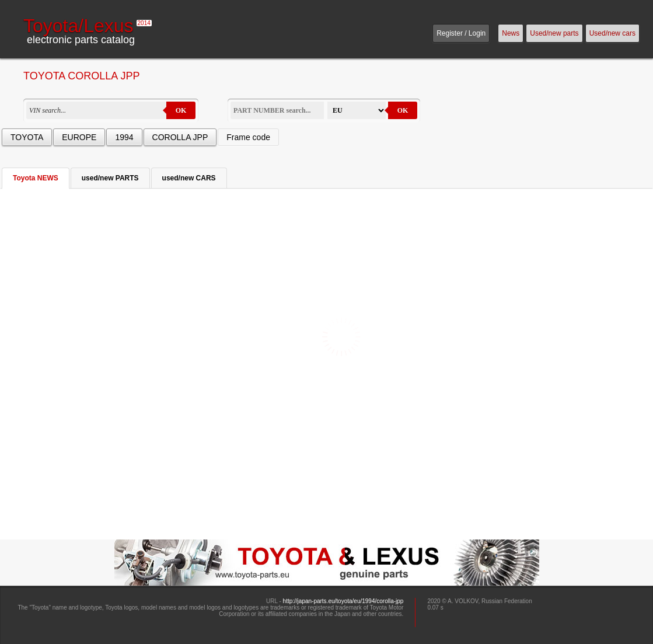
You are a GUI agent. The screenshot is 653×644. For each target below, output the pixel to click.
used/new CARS (189, 178)
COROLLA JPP (180, 137)
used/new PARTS (110, 178)
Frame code (248, 137)
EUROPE (79, 137)
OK (181, 110)
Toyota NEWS (36, 178)
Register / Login (461, 33)
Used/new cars (612, 33)
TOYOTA (27, 137)
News (511, 33)
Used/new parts (554, 33)
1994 (124, 137)
